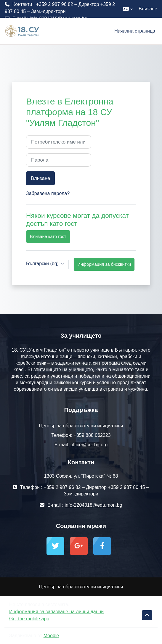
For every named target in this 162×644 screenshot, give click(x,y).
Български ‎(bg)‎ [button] (43, 264)
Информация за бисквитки (104, 264)
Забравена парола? (48, 193)
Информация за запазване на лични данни (56, 612)
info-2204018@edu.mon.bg (59, 18)
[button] (128, 9)
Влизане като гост (48, 236)
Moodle (51, 636)
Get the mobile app (29, 619)
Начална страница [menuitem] (135, 31)
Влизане (148, 9)
